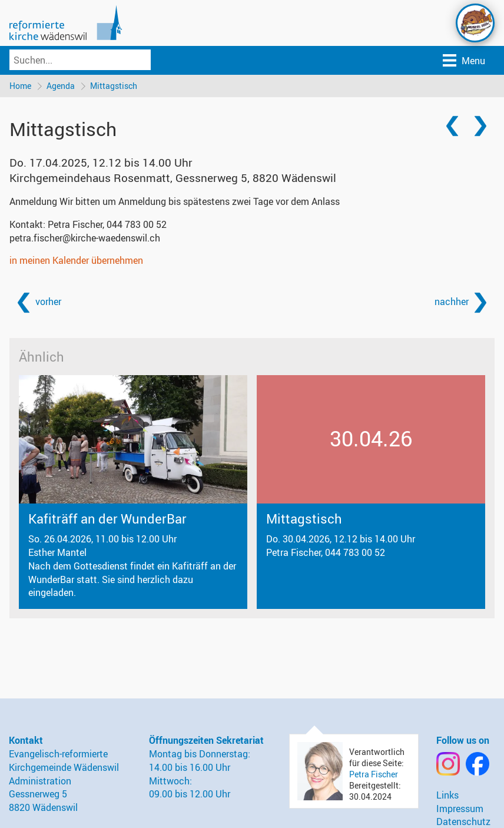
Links (447, 795)
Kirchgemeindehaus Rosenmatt (173, 178)
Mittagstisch (114, 86)
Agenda (61, 86)
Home (20, 86)
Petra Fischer (374, 774)
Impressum (460, 809)
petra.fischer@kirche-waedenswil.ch (85, 238)
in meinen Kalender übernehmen (76, 260)
